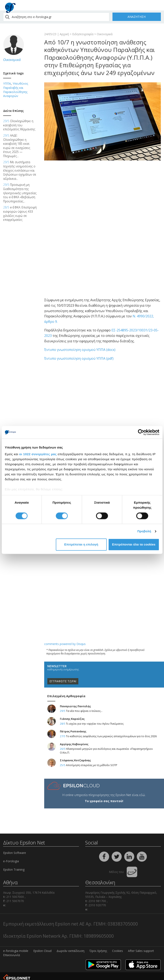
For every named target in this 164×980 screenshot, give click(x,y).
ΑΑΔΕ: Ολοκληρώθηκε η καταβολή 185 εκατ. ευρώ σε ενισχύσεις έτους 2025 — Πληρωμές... (17, 146)
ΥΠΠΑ (7, 83)
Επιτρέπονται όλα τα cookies (134, 545)
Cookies (118, 951)
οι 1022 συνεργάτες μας (38, 454)
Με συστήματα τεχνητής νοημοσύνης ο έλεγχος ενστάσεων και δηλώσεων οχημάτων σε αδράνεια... (20, 170)
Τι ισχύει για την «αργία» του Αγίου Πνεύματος (95, 724)
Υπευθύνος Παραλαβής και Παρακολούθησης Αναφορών (16, 90)
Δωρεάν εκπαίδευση (70, 951)
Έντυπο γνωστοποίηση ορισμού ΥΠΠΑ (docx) (80, 350)
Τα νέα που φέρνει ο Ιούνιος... (84, 711)
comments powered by (65, 644)
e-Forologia (11, 861)
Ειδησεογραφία (83, 34)
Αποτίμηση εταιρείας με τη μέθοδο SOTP (92, 765)
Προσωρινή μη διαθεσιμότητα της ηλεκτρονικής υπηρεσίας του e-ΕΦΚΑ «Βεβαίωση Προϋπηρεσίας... (20, 193)
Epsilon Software (15, 853)
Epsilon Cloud (42, 951)
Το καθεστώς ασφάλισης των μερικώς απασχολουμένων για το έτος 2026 (111, 736)
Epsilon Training (14, 869)
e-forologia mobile (16, 951)
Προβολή (144, 531)
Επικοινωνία (12, 955)
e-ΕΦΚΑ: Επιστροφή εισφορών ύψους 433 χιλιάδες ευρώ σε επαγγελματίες (20, 213)
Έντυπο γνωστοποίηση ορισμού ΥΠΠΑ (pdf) (79, 358)
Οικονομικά (105, 34)
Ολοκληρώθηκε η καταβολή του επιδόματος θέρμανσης (19, 125)
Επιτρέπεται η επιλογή (81, 545)
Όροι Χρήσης (98, 951)
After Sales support (141, 951)
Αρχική (64, 34)
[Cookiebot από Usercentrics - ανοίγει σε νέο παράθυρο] (141, 432)
